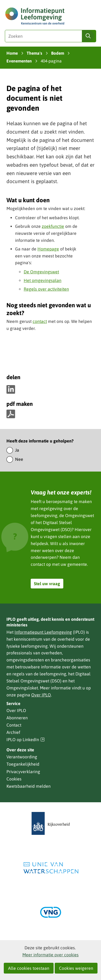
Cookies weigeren (76, 968)
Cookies (14, 779)
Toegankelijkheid (23, 764)
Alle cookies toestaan (29, 968)
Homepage (48, 249)
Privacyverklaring (23, 772)
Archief (13, 732)
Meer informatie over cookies (50, 955)
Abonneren (17, 718)
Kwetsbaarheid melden (29, 786)
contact (40, 321)
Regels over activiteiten (46, 289)
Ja (17, 450)
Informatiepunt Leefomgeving (43, 632)
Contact (14, 725)
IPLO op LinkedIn (26, 740)
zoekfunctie (53, 226)
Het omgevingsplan (43, 280)
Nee (19, 459)
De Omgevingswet (41, 272)
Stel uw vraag (47, 584)
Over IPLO (41, 695)
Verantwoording (22, 757)
